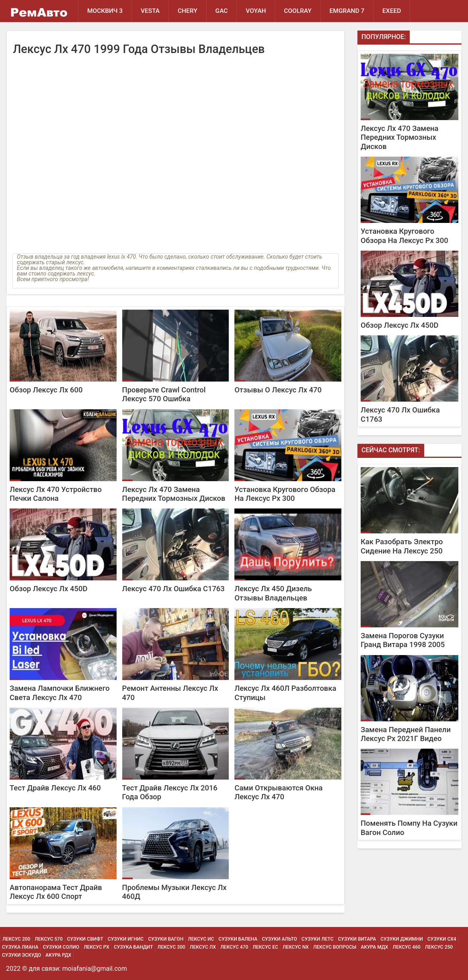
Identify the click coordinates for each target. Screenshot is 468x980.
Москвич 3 (105, 11)
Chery (188, 11)
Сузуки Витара (357, 939)
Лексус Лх (203, 947)
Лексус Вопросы (335, 947)
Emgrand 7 (348, 11)
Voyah (256, 11)
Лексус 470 (234, 947)
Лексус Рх (96, 947)
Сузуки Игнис (126, 939)
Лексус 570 (48, 939)
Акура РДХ (58, 955)
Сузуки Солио (61, 947)
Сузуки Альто (279, 939)
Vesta (150, 11)
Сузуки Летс (318, 939)
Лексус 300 (171, 947)
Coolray (298, 11)
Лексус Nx (296, 947)
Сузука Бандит (133, 947)
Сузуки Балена (238, 939)
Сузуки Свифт (85, 939)
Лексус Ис (201, 939)
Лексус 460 (406, 947)
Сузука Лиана (20, 947)
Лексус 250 (439, 947)
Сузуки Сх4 (442, 939)
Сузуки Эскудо (22, 955)
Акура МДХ (374, 947)
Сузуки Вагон (166, 939)
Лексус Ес (265, 947)
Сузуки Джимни (402, 939)
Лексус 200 (16, 939)
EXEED (392, 11)
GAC (222, 11)
